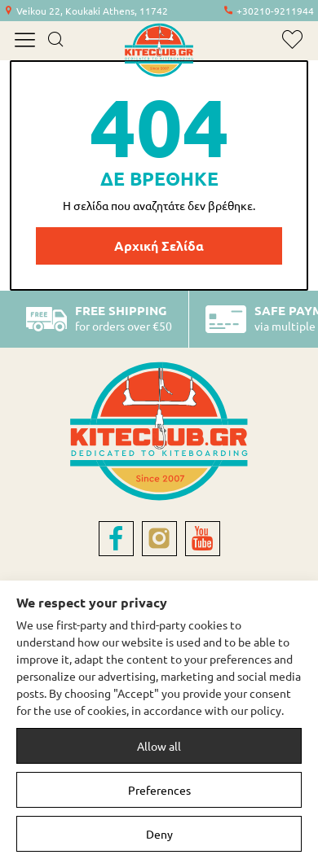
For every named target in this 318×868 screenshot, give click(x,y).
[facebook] (116, 539)
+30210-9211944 (275, 11)
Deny (159, 834)
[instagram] (159, 539)
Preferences (159, 790)
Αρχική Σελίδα (159, 245)
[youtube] (203, 539)
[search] (55, 41)
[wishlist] (292, 39)
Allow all (159, 746)
